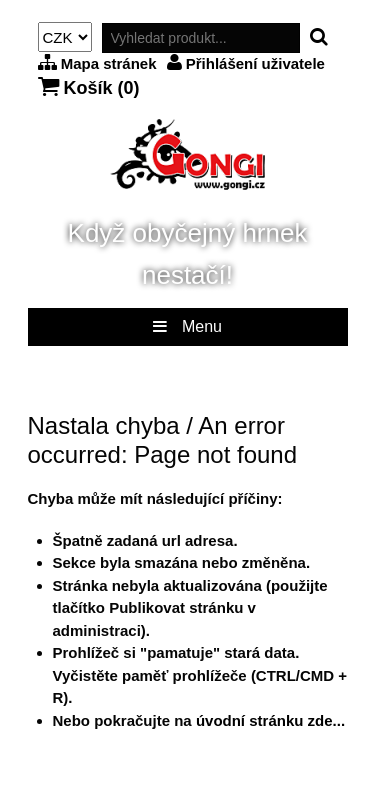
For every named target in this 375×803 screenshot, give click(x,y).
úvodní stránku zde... (270, 720)
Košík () (89, 87)
